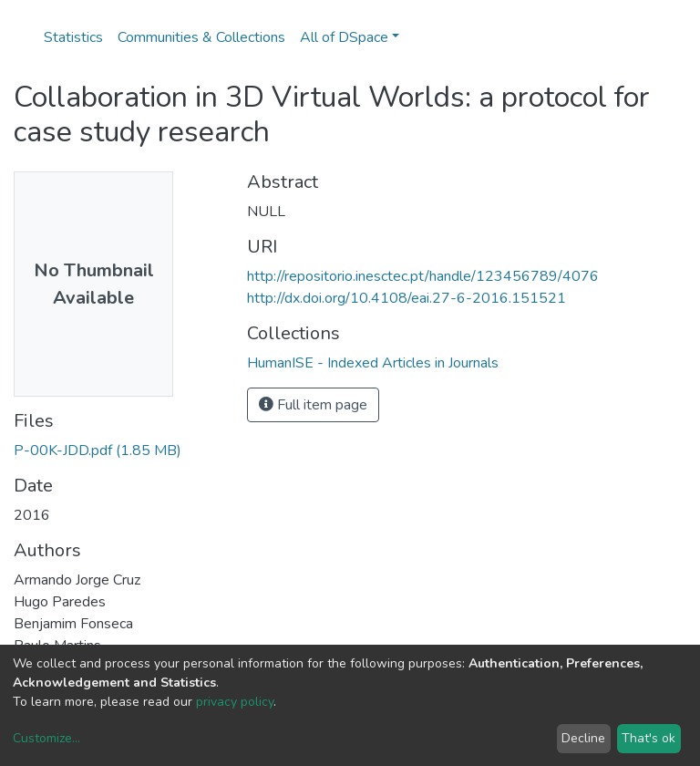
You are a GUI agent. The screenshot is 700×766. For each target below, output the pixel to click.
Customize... (46, 738)
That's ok (649, 738)
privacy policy (235, 702)
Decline (583, 738)
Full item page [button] (313, 405)
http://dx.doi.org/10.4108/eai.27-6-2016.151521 (407, 298)
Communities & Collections (201, 37)
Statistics (73, 37)
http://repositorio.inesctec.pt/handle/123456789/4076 (423, 276)
